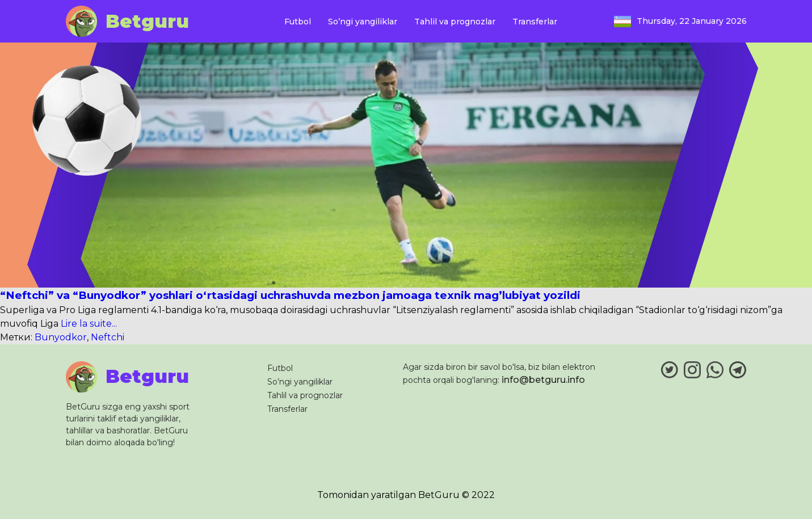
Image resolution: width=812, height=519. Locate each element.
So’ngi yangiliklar (363, 22)
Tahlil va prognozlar (455, 22)
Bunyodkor (61, 337)
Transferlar (535, 22)
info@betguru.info (543, 380)
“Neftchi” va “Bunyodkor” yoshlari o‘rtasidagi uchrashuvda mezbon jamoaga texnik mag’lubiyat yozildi (290, 295)
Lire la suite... (88, 324)
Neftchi (108, 337)
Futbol (298, 22)
